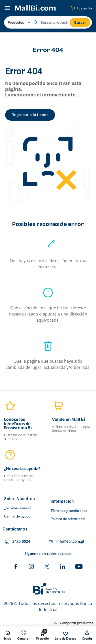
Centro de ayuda (17, 516)
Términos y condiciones (69, 511)
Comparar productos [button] (74, 623)
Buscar (80, 22)
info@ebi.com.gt (70, 541)
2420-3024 (21, 541)
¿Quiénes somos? (18, 508)
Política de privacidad (68, 519)
